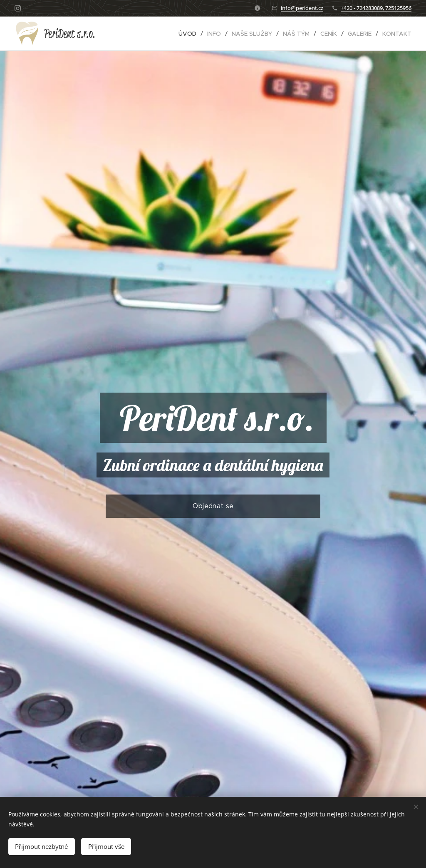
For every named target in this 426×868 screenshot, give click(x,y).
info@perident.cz (302, 8)
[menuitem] (190, 34)
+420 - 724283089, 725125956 (376, 8)
